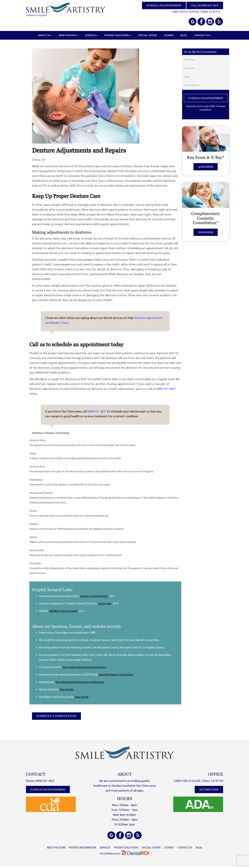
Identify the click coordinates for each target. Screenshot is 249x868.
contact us (185, 847)
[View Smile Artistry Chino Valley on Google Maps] (193, 22)
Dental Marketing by (110, 853)
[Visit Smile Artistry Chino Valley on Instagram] (210, 22)
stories (169, 847)
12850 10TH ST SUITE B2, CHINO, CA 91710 (196, 12)
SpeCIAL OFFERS (151, 847)
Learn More (206, 167)
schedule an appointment (48, 789)
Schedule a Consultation (56, 716)
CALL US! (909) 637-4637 (205, 5)
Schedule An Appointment (206, 98)
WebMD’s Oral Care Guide (63, 611)
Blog (184, 35)
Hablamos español (36, 15)
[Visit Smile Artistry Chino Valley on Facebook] (201, 22)
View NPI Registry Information (116, 674)
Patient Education (118, 35)
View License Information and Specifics (84, 667)
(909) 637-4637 (166, 389)
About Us (45, 35)
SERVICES (105, 847)
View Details (66, 689)
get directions (209, 789)
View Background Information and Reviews (80, 682)
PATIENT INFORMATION (82, 847)
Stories (169, 35)
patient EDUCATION (126, 847)
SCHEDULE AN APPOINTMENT (164, 5)
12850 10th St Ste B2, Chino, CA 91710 (198, 781)
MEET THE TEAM (56, 847)
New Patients (68, 35)
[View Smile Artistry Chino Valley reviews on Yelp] (219, 22)
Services (91, 35)
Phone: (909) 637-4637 (40, 781)
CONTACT (36, 774)
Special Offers (148, 35)
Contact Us (202, 35)
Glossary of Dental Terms (94, 596)
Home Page (105, 603)
